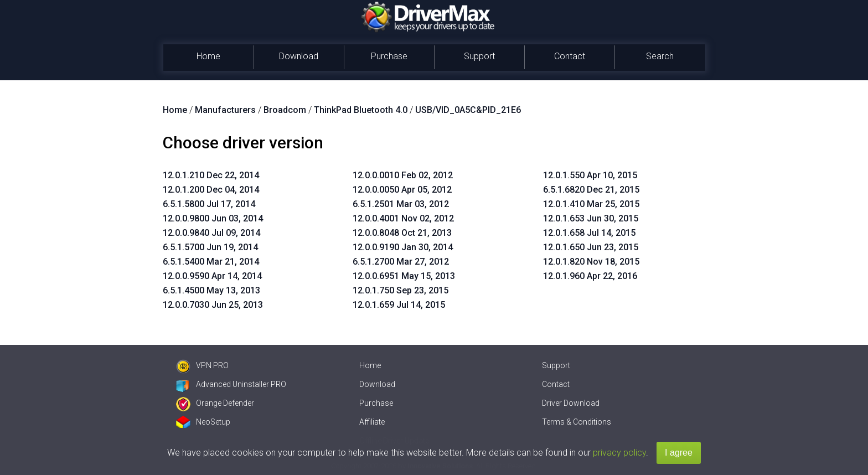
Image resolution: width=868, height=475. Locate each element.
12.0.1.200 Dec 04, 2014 (211, 190)
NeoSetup (203, 422)
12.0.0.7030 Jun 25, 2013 (213, 305)
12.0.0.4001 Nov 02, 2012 (403, 218)
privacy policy (619, 453)
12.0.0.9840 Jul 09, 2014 (211, 233)
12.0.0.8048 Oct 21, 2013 (402, 233)
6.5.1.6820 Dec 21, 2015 (591, 190)
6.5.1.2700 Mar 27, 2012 (401, 262)
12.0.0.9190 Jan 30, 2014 (403, 247)
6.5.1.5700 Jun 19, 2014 (210, 247)
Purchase (389, 56)
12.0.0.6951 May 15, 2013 (404, 276)
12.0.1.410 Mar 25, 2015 (591, 204)
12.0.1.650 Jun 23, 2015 (591, 247)
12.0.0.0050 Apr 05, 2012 (402, 190)
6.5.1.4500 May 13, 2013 (211, 290)
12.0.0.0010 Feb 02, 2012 (403, 175)
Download (299, 56)
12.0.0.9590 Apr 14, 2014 (212, 276)
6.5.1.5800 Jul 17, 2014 (209, 204)
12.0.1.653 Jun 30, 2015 (591, 218)
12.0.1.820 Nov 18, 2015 (591, 262)
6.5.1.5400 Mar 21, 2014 (211, 262)
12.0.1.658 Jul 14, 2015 (589, 233)
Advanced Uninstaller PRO (231, 384)
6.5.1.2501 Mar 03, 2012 (401, 204)
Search (660, 56)
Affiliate (372, 422)
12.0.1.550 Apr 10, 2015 (590, 175)
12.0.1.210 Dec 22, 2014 (211, 175)
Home (208, 56)
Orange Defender (215, 403)
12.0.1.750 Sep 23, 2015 (401, 290)
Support (479, 56)
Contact (570, 56)
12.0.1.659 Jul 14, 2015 (399, 305)
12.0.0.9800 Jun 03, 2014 (213, 218)
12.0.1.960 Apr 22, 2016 (590, 276)
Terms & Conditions (577, 422)
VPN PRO (202, 365)
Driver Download (571, 403)
